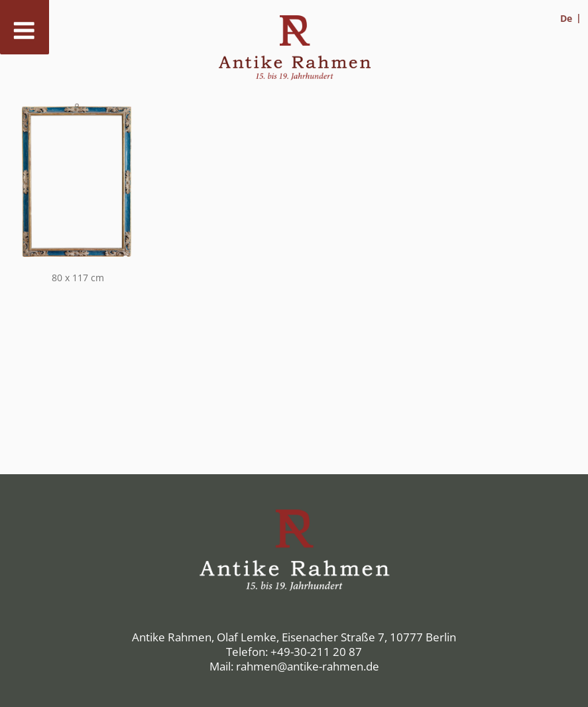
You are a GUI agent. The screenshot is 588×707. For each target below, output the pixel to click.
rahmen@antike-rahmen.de (308, 666)
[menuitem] (571, 18)
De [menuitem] (566, 18)
